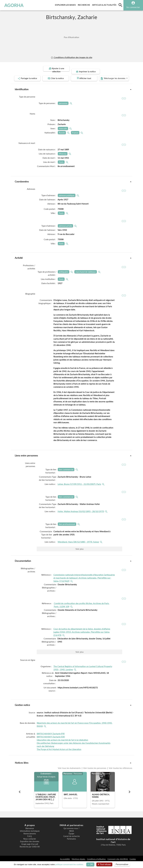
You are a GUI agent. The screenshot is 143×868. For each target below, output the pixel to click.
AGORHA (14, 5)
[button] (20, 797)
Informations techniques (30, 837)
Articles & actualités (105, 4)
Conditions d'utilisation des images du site (71, 57)
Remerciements (30, 839)
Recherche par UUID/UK (30, 852)
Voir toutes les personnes (95, 773)
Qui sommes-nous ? (71, 834)
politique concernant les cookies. (69, 864)
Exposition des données (30, 847)
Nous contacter (30, 844)
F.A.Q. (30, 842)
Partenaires (71, 844)
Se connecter (133, 7)
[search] (120, 5)
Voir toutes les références (120, 773)
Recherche (84, 4)
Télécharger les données (71, 82)
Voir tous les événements (70, 773)
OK (90, 864)
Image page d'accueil (30, 850)
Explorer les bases (66, 4)
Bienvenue (30, 834)
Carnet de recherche (71, 842)
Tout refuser (104, 864)
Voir (80, 554)
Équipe (71, 839)
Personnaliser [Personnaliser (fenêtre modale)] (122, 864)
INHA (71, 837)
